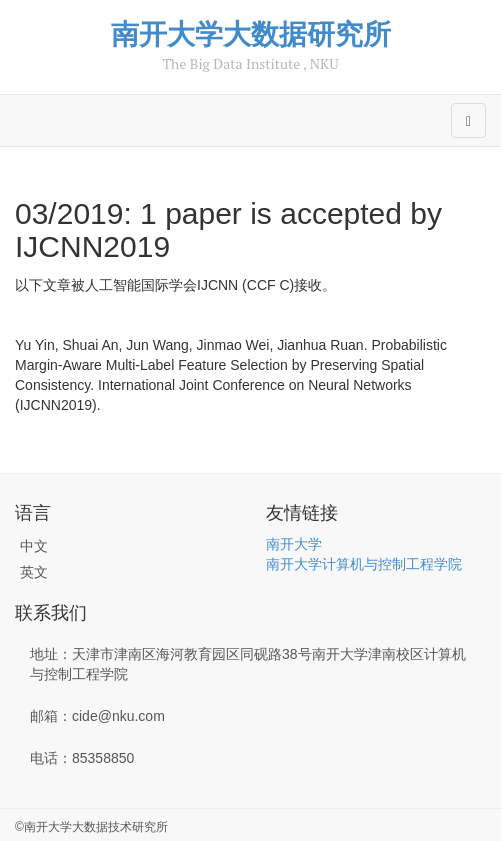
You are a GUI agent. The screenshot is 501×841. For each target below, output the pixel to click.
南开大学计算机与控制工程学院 (364, 564)
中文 (34, 546)
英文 (34, 572)
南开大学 (294, 544)
